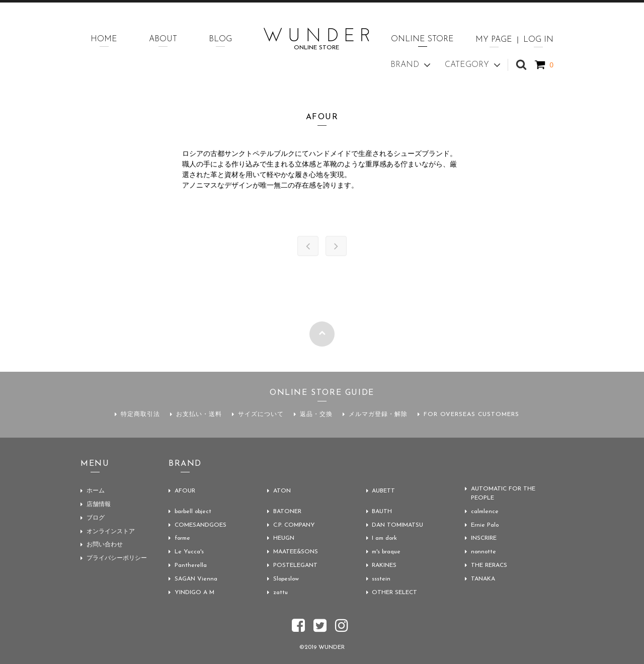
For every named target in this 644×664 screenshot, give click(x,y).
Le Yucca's (189, 551)
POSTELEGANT (295, 564)
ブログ (96, 517)
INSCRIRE (484, 538)
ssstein (382, 577)
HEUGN (284, 538)
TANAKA (483, 577)
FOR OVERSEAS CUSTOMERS (471, 414)
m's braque (387, 551)
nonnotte (484, 551)
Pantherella (191, 564)
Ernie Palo (485, 525)
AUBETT (384, 491)
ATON (282, 491)
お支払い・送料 (199, 414)
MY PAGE (494, 40)
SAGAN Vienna (196, 577)
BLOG (220, 39)
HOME (104, 39)
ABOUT (163, 39)
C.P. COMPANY (294, 525)
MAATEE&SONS (296, 551)
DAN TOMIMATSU (398, 525)
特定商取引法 (140, 414)
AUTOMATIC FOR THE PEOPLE (503, 494)
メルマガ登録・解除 (378, 414)
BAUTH (382, 512)
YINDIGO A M (194, 590)
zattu (281, 590)
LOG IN (538, 40)
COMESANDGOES (200, 525)
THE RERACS (489, 564)
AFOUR (185, 491)
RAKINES (385, 564)
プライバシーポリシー (117, 556)
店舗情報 (99, 504)
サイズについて (261, 414)
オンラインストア (111, 530)
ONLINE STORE (422, 39)
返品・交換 (316, 414)
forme (183, 538)
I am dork (385, 538)
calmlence (485, 512)
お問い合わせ (105, 543)
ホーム (96, 491)
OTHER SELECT (395, 590)
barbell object (194, 512)
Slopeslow (287, 577)
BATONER (287, 512)
